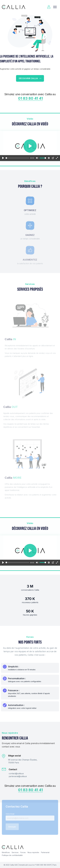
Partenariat (45, 852)
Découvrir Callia (30, 78)
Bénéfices (6, 852)
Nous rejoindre (33, 852)
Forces (23, 852)
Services (15, 852)
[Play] (3, 158)
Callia (12, 865)
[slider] (17, 158)
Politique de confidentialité (12, 855)
